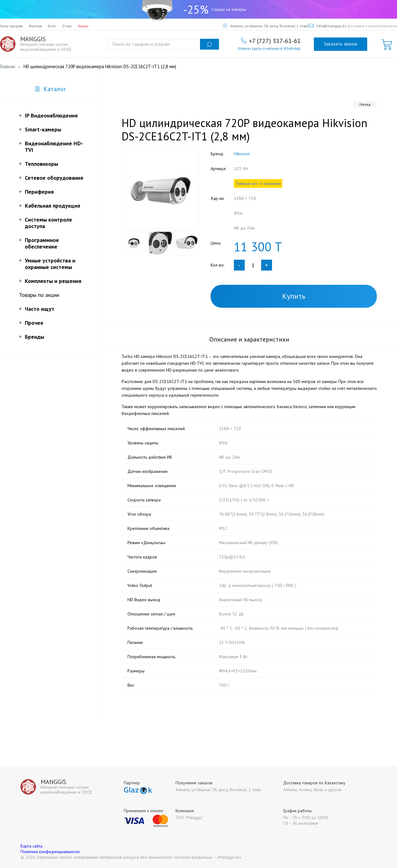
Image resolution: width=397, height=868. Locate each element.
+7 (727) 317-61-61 (275, 41)
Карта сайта (31, 846)
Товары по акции (39, 295)
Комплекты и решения (53, 281)
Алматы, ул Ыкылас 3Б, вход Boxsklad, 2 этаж (265, 26)
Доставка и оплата (364, 26)
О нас (67, 26)
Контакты (389, 26)
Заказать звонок (341, 44)
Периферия (39, 192)
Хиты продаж (11, 26)
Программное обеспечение (42, 243)
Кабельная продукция (52, 206)
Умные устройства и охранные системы (50, 264)
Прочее (34, 323)
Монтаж (36, 26)
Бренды (34, 337)
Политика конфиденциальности (50, 852)
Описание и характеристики (249, 339)
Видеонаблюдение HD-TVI (54, 147)
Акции (83, 26)
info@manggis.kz (327, 26)
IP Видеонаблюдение (51, 115)
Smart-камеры (43, 129)
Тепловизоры (41, 164)
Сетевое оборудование (54, 178)
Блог (52, 26)
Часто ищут (40, 309)
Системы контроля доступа (48, 223)
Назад (365, 104)
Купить (294, 296)
